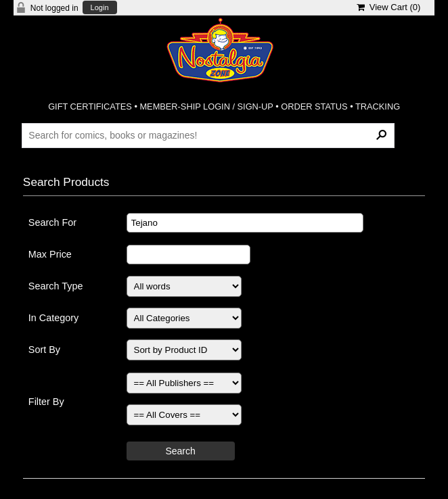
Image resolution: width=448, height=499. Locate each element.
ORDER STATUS (314, 106)
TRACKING (378, 106)
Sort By (44, 350)
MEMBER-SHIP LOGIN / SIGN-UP (206, 106)
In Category (53, 318)
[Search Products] (208, 135)
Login (100, 8)
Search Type (56, 286)
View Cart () (389, 7)
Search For (52, 222)
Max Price (50, 254)
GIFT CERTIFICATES (90, 106)
